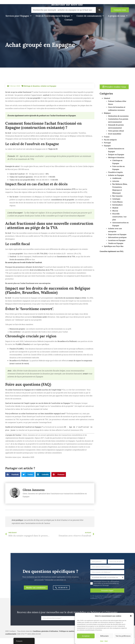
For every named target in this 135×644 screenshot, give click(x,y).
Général (117, 101)
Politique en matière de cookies (71, 632)
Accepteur (86, 636)
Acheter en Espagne (48, 96)
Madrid (125, 211)
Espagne (117, 148)
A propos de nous (118, 16)
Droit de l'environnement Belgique (54, 16)
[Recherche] (99, 10)
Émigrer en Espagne (126, 157)
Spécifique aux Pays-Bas (123, 249)
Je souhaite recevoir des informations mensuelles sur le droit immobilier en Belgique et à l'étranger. (116, 584)
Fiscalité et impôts (125, 175)
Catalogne (126, 202)
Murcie (125, 214)
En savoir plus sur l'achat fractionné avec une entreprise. (28, 293)
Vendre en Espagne (125, 246)
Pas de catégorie (120, 143)
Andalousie (127, 181)
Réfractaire (104, 636)
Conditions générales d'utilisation (45, 632)
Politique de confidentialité (113, 598)
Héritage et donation (32, 96)
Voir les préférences (123, 636)
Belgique (117, 116)
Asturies (125, 184)
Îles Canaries (127, 199)
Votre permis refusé (126, 134)
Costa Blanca (127, 205)
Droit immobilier (124, 137)
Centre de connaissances (90, 16)
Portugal (117, 146)
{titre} (102, 641)
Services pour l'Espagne (19, 16)
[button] (131, 616)
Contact (69, 20)
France (116, 140)
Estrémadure (127, 208)
